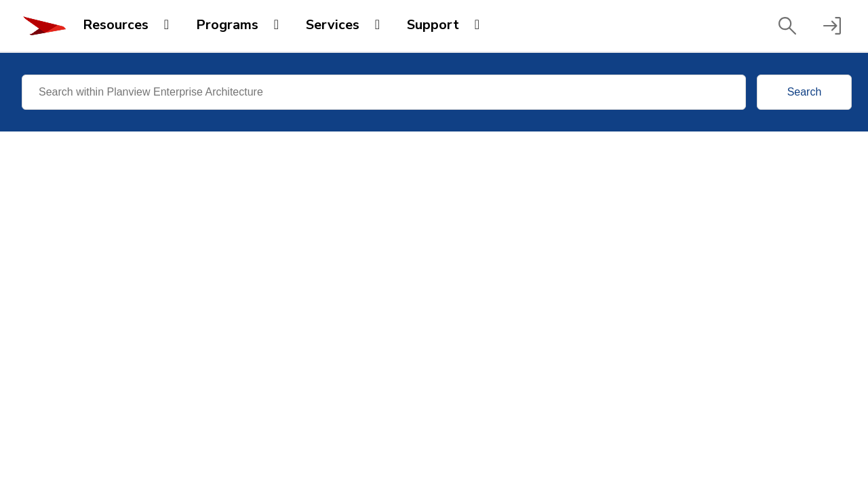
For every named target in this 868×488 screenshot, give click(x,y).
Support (433, 25)
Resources (116, 25)
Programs (227, 25)
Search (805, 92)
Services (333, 25)
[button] (787, 26)
